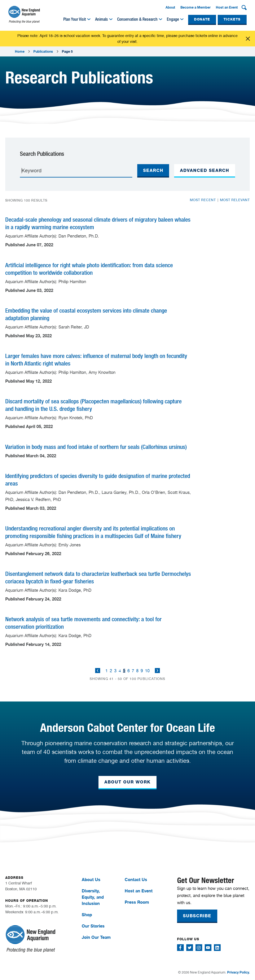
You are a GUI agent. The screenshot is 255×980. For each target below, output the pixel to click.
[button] (244, 8)
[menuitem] (170, 8)
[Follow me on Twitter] (190, 948)
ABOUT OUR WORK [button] (127, 782)
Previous (98, 671)
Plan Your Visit (75, 19)
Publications (43, 51)
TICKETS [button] (232, 19)
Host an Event (227, 7)
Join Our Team (96, 937)
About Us (91, 880)
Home (20, 51)
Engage (173, 19)
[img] (89, 19)
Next (157, 671)
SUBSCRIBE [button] (197, 916)
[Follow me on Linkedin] (217, 948)
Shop (87, 915)
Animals (102, 19)
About (170, 7)
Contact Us (136, 880)
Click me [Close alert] (248, 39)
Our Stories (93, 926)
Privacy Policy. (238, 972)
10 (147, 671)
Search (153, 170)
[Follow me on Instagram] (199, 948)
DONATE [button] (202, 19)
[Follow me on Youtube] (208, 948)
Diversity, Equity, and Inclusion (93, 897)
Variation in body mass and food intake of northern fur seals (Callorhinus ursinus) (96, 447)
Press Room (137, 902)
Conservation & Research (137, 19)
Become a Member (195, 7)
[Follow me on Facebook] (180, 948)
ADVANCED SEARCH (205, 170)
